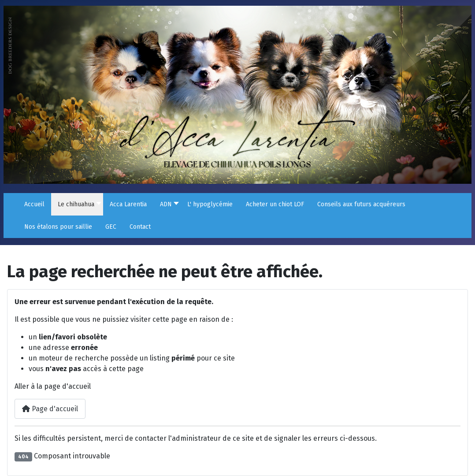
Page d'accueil (50, 409)
